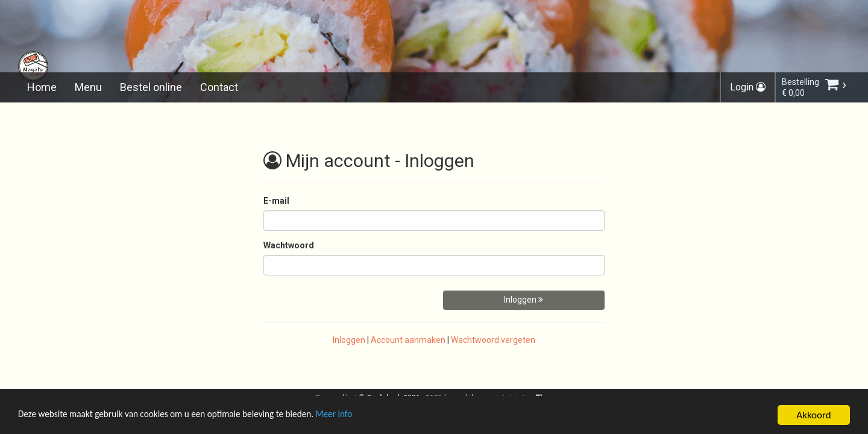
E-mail (276, 201)
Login (748, 87)
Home (42, 87)
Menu (88, 87)
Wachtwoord (289, 245)
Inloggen (524, 300)
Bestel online (151, 87)
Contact (219, 87)
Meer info (371, 417)
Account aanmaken (408, 340)
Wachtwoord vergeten (493, 340)
